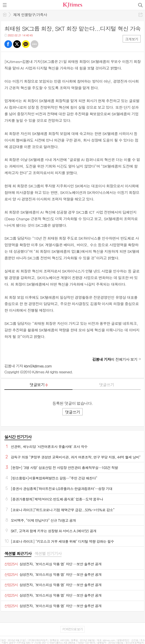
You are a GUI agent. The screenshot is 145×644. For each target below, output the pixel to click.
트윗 (17, 44)
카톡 (26, 44)
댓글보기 (39, 385)
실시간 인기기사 (18, 437)
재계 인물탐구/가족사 (30, 15)
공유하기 (141, 15)
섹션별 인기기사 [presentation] (48, 554)
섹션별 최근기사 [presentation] (18, 554)
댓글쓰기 (107, 385)
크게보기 (132, 39)
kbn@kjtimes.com (38, 366)
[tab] (18, 554)
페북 (8, 44)
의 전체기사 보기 (115, 359)
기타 (34, 44)
